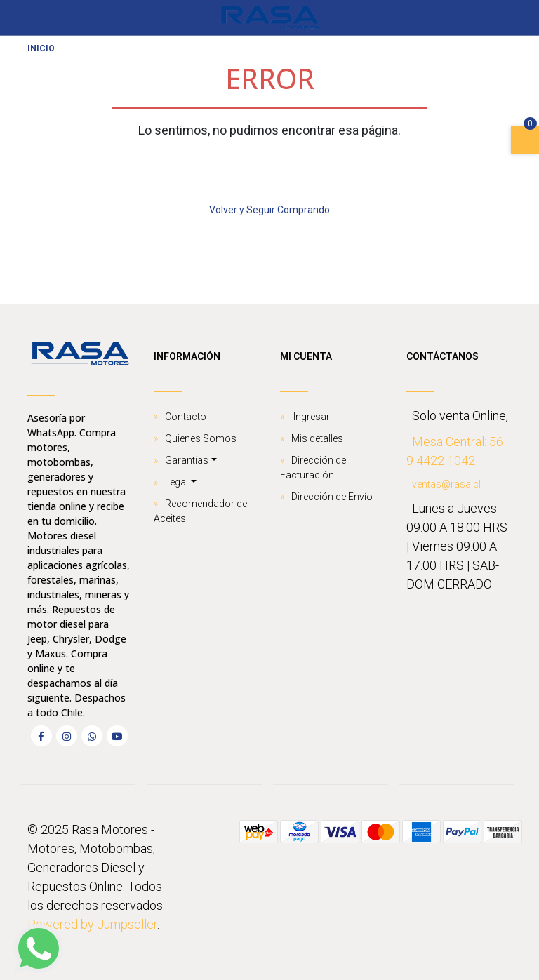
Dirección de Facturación (313, 468)
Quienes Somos (201, 438)
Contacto (186, 417)
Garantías (187, 460)
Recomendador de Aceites (200, 511)
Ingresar (311, 417)
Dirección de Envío (332, 497)
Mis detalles (317, 438)
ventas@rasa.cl (446, 484)
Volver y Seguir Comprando (269, 210)
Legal (177, 482)
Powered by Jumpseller (92, 924)
